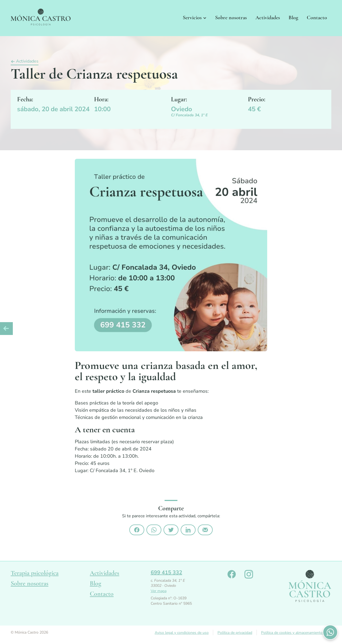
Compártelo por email (205, 530)
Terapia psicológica (35, 573)
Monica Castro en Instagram (249, 574)
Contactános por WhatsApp (330, 632)
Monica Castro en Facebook (232, 574)
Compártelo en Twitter (171, 530)
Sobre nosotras (231, 18)
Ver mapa (159, 591)
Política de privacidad (235, 633)
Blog (293, 18)
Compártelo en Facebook (137, 530)
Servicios (192, 18)
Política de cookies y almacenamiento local (296, 633)
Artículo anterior (6, 329)
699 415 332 (166, 572)
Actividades (268, 18)
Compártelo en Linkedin (188, 530)
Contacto (317, 18)
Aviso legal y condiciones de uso (182, 633)
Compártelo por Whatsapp (154, 530)
